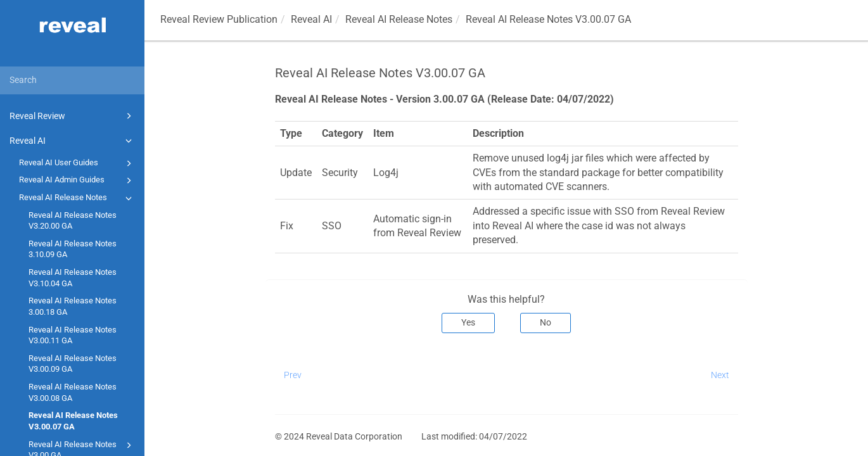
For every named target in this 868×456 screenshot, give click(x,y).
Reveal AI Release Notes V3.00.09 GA (73, 364)
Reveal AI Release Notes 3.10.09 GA (73, 249)
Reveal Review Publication (219, 19)
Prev (293, 375)
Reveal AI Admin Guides (77, 180)
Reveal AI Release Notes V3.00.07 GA (73, 421)
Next (720, 375)
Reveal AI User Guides (77, 163)
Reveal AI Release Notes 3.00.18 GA (73, 306)
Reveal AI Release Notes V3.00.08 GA (73, 392)
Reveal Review (73, 116)
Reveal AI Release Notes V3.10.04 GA (73, 278)
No (546, 322)
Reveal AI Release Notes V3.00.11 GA (73, 335)
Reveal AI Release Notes (77, 198)
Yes (468, 322)
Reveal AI (73, 141)
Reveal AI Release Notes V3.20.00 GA (73, 221)
